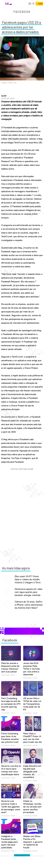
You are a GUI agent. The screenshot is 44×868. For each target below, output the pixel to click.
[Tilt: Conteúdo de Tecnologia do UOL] (7, 4)
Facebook (22, 12)
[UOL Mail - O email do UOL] (30, 4)
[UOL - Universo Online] (11, 4)
